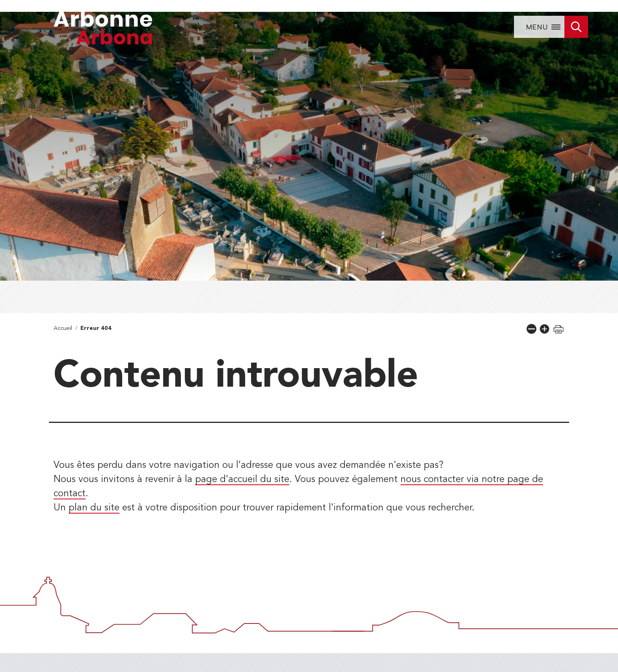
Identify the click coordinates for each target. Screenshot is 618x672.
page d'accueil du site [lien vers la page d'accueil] (242, 480)
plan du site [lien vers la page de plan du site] (94, 508)
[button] (531, 329)
